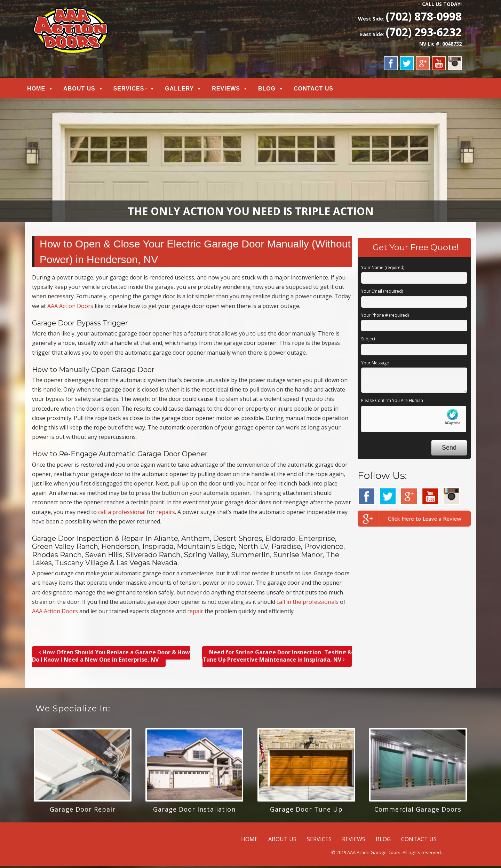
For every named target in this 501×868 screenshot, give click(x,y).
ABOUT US (85, 89)
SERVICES (134, 89)
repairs (166, 513)
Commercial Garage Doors (418, 811)
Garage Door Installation (194, 811)
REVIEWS (232, 89)
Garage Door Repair (83, 811)
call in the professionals (308, 603)
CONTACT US (319, 89)
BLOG (272, 89)
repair (195, 613)
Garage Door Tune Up (306, 811)
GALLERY (185, 89)
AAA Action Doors (70, 307)
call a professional (122, 513)
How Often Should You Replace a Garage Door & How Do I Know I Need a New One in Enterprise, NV (111, 658)
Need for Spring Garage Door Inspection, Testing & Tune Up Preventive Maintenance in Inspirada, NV (277, 658)
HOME (42, 89)
